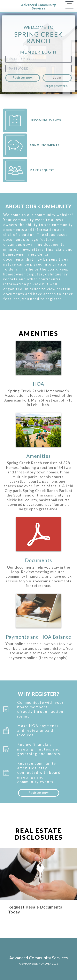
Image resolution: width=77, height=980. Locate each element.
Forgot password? (56, 86)
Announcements (31, 145)
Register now (23, 78)
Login (57, 78)
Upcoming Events (32, 120)
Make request (29, 170)
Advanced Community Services (38, 6)
